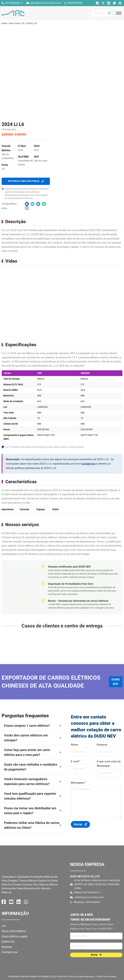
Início (4, 23)
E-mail (75, 761)
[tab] (8, 509)
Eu (23, 23)
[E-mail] (27, 208)
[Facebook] (97, 3)
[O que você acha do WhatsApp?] (114, 3)
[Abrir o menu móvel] (119, 13)
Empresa (102, 745)
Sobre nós (116, 682)
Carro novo (14, 23)
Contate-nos (89, 464)
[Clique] (110, 13)
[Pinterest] (120, 3)
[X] (103, 3)
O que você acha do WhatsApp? (109, 764)
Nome (75, 745)
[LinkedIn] (108, 3)
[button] (33, 726)
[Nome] (96, 936)
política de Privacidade (106, 977)
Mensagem (78, 783)
